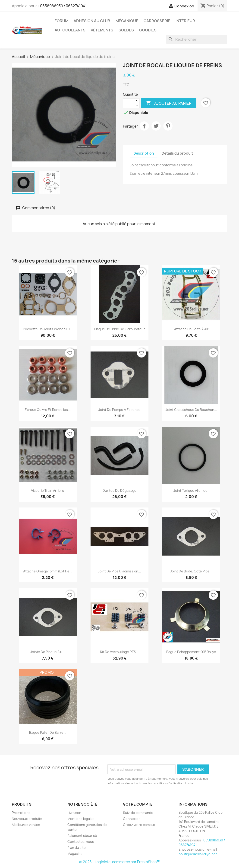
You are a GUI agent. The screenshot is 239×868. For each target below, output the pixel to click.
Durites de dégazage (119, 491)
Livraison (74, 813)
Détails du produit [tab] (177, 153)
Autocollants (70, 30)
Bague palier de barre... (48, 732)
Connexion (132, 819)
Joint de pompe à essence (119, 410)
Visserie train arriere (48, 491)
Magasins (75, 854)
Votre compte (138, 804)
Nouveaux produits (27, 819)
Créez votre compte (139, 825)
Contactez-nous (81, 842)
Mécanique (127, 21)
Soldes (126, 30)
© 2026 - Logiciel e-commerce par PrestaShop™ (120, 862)
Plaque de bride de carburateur (119, 329)
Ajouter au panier (169, 103)
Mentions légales (81, 819)
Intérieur (185, 21)
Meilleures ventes (26, 825)
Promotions (21, 813)
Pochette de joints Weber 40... (48, 329)
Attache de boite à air (191, 329)
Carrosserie (157, 21)
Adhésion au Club (92, 21)
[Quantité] (129, 103)
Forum (61, 21)
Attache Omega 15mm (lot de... (48, 571)
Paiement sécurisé (82, 836)
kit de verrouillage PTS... (119, 652)
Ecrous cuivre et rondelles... (48, 410)
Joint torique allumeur (191, 491)
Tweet (156, 126)
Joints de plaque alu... (48, 652)
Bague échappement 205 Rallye (191, 652)
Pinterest (168, 126)
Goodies (148, 30)
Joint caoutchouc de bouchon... (191, 410)
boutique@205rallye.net (198, 854)
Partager (144, 126)
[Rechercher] (197, 39)
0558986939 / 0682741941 (63, 6)
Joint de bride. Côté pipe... (191, 571)
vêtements (102, 30)
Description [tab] (144, 153)
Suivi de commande (138, 813)
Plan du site (77, 848)
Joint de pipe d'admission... (119, 571)
